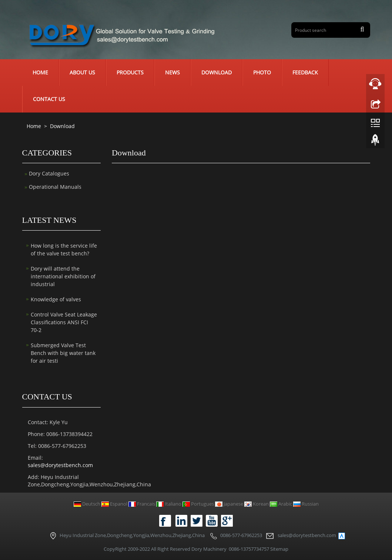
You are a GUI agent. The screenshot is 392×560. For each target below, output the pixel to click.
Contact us (49, 99)
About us (82, 72)
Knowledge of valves (56, 299)
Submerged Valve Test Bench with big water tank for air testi (63, 353)
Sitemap (279, 549)
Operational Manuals (55, 187)
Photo (262, 72)
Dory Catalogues (49, 173)
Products (130, 72)
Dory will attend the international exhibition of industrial (63, 276)
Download (217, 72)
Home (40, 72)
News (172, 72)
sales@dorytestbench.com (60, 465)
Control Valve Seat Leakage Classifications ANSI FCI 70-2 (64, 322)
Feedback (305, 72)
